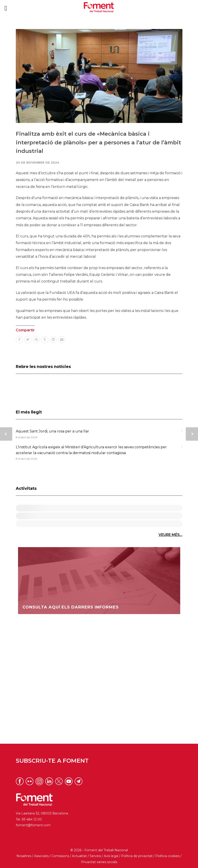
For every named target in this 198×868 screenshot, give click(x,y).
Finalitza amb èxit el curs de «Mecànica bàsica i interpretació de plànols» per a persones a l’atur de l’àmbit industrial (98, 142)
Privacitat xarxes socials (99, 862)
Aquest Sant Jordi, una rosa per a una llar (52, 431)
